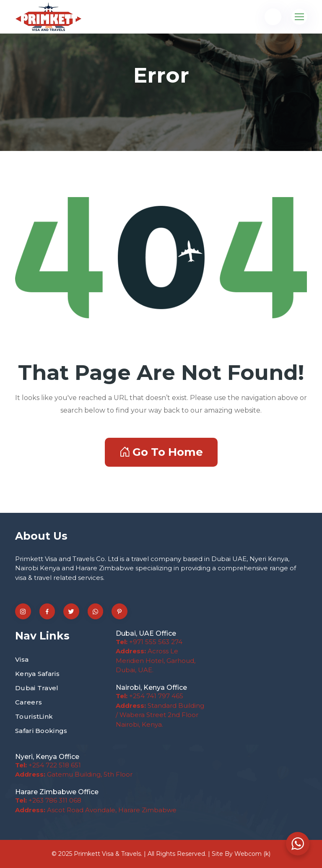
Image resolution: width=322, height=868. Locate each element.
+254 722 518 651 (48, 765)
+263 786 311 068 (48, 800)
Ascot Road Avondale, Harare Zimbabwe (96, 810)
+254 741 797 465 (149, 696)
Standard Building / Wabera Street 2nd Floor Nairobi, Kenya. (160, 715)
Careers (29, 702)
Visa (22, 659)
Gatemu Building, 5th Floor (74, 774)
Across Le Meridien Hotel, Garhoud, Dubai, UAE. (156, 660)
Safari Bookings (41, 731)
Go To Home (161, 452)
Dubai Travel (37, 688)
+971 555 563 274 (149, 642)
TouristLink (34, 716)
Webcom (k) (252, 854)
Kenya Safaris (37, 674)
